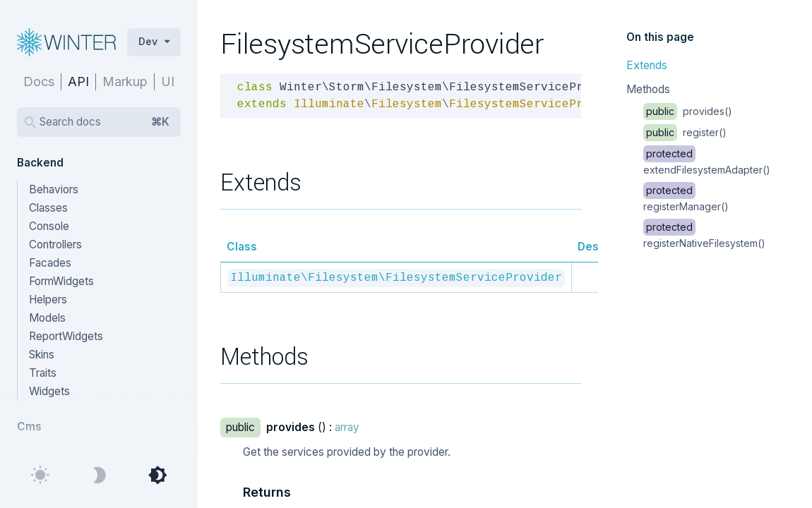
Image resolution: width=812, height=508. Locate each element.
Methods (648, 89)
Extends (647, 65)
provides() (688, 111)
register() (685, 132)
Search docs (105, 122)
